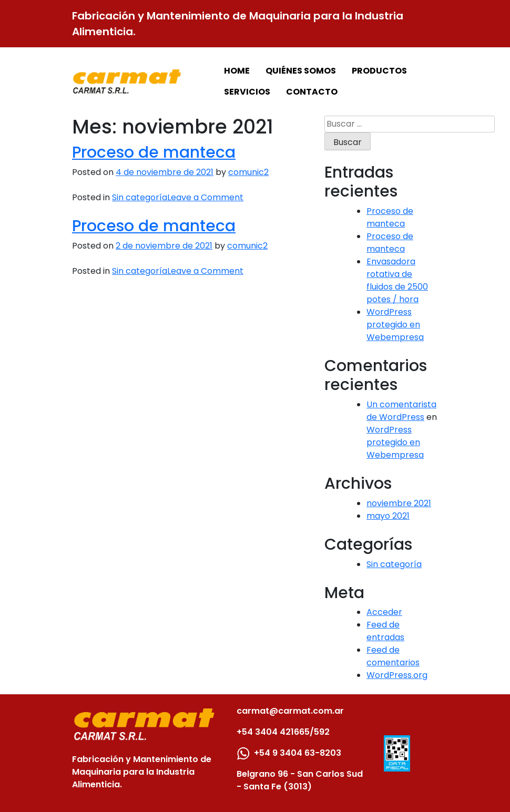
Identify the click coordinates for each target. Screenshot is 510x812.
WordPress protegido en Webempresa (395, 325)
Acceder (384, 612)
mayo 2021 (388, 516)
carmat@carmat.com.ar (290, 711)
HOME (237, 71)
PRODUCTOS (379, 71)
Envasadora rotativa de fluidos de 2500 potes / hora (397, 280)
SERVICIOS (247, 92)
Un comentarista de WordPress (401, 411)
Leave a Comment (205, 197)
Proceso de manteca (154, 152)
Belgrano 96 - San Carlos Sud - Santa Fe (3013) (300, 780)
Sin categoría (140, 197)
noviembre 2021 (399, 503)
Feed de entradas (385, 631)
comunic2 (248, 172)
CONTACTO (312, 92)
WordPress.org (397, 675)
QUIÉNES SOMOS (301, 71)
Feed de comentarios (393, 656)
